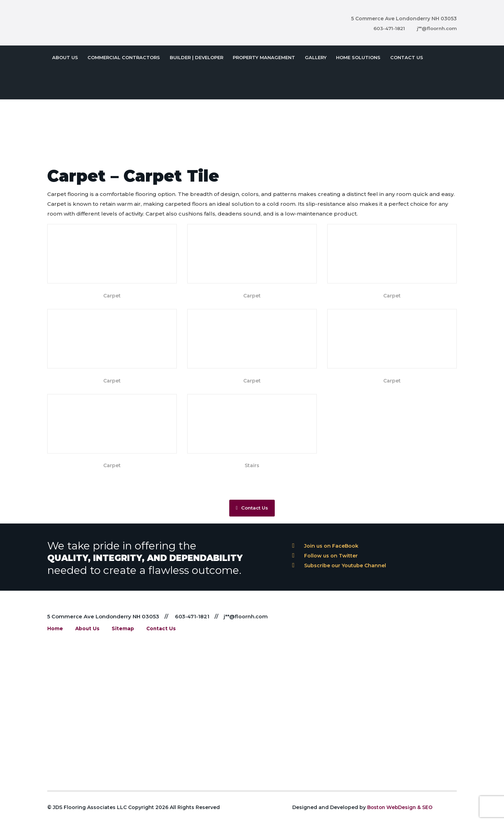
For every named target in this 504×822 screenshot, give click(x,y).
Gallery (310, 56)
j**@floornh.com (436, 28)
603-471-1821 (386, 28)
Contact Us (399, 56)
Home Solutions (352, 56)
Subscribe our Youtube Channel (339, 570)
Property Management (260, 56)
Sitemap (122, 633)
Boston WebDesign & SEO (401, 812)
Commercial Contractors (122, 56)
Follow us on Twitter (325, 560)
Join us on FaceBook (325, 550)
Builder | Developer (193, 56)
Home (55, 633)
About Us (64, 56)
